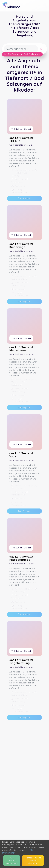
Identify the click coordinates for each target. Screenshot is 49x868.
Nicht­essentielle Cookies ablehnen (33, 861)
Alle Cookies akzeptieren (12, 861)
